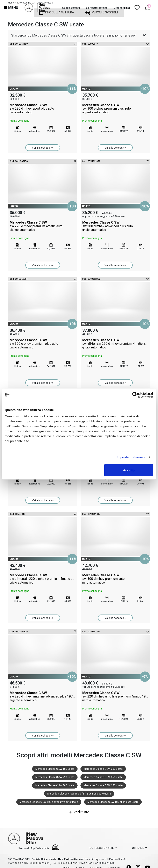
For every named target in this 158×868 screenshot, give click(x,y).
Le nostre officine (97, 8)
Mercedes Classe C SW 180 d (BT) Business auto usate (79, 794)
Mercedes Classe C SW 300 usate (55, 785)
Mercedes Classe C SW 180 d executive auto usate (49, 802)
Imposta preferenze (131, 457)
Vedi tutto (79, 812)
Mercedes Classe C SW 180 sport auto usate (113, 802)
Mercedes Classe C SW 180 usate (55, 769)
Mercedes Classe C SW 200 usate (103, 769)
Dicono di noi (122, 8)
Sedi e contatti (71, 8)
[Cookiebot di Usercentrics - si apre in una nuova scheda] (135, 395)
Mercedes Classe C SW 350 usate (103, 785)
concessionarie (102, 848)
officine (138, 848)
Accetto (129, 470)
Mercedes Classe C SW (43, 109)
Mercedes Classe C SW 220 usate (55, 777)
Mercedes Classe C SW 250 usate (103, 777)
